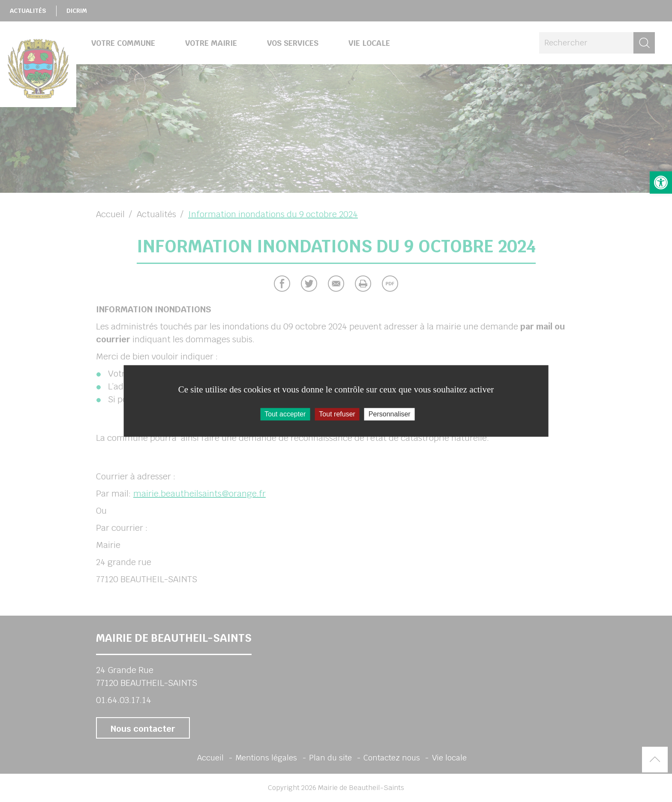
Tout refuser (337, 414)
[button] (661, 183)
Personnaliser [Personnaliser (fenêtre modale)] (390, 414)
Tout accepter (285, 414)
